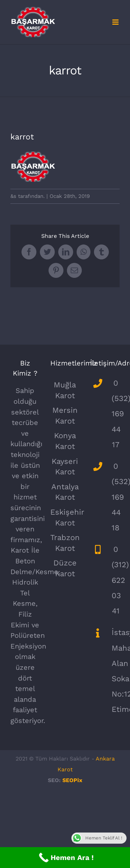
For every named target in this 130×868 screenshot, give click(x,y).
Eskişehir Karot (65, 517)
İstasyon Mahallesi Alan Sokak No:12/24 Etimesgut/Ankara (116, 671)
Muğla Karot (65, 390)
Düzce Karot (65, 568)
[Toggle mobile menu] (116, 22)
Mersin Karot (65, 416)
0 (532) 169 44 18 (116, 497)
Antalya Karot (65, 492)
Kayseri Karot (65, 467)
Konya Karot (65, 441)
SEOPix (72, 780)
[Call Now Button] (65, 858)
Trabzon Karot (65, 543)
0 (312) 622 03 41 (116, 580)
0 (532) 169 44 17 (116, 414)
